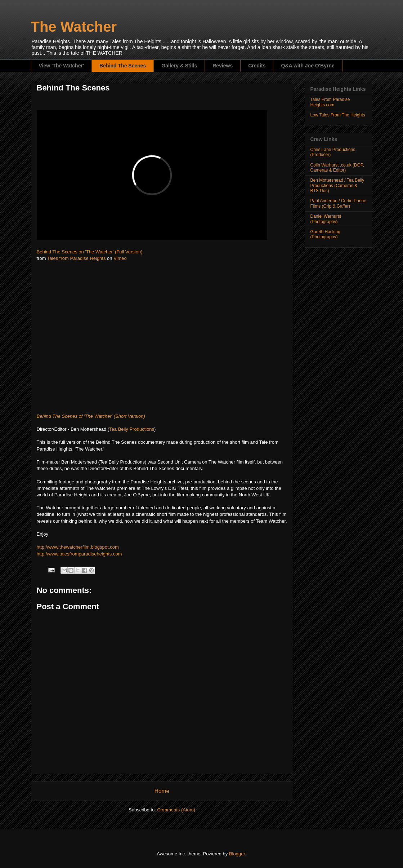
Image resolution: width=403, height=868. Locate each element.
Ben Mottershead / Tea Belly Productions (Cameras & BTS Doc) (337, 185)
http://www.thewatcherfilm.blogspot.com (78, 547)
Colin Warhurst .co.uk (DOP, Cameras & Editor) (337, 168)
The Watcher (74, 27)
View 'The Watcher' (62, 66)
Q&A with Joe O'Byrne (308, 66)
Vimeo (120, 258)
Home (162, 791)
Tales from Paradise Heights (77, 258)
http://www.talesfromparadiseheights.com (79, 554)
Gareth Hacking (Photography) (325, 234)
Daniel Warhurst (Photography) (326, 219)
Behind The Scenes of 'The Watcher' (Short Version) (91, 416)
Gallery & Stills (179, 66)
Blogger (237, 854)
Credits (257, 66)
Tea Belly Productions (132, 429)
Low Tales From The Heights (338, 115)
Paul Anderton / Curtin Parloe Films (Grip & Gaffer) (338, 203)
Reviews (223, 66)
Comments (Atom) (176, 810)
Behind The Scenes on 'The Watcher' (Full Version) (90, 252)
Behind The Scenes (123, 66)
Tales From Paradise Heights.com (330, 102)
